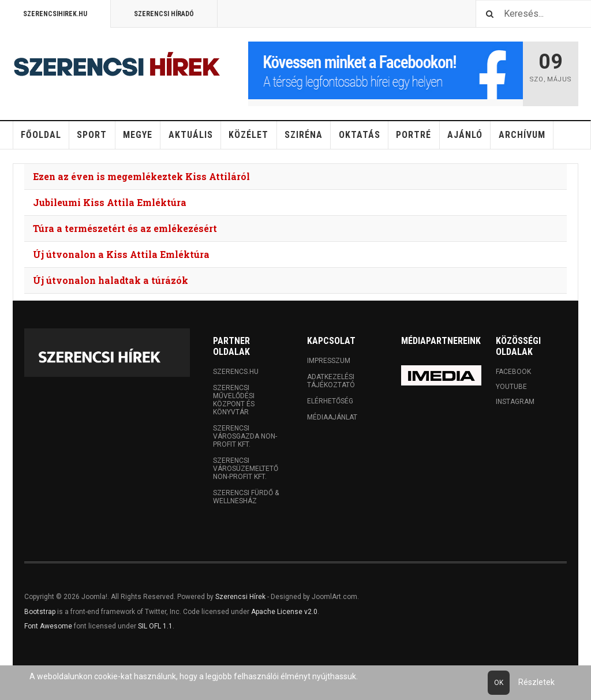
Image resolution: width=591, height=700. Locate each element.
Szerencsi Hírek (240, 597)
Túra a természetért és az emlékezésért (125, 228)
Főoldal (41, 135)
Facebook (513, 372)
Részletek (536, 682)
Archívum (522, 135)
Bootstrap (40, 612)
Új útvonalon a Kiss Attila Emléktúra (121, 254)
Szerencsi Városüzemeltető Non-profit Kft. (246, 469)
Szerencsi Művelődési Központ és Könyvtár (234, 400)
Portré (414, 135)
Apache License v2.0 (284, 612)
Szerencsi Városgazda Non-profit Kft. (245, 436)
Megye (138, 135)
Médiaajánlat (332, 417)
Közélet (248, 135)
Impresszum (329, 361)
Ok (499, 683)
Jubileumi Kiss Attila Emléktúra (110, 202)
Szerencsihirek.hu (55, 14)
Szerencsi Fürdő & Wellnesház (246, 497)
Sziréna (304, 135)
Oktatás (360, 135)
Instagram (515, 402)
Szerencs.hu (236, 372)
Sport (92, 135)
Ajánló (465, 135)
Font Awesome (48, 626)
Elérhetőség (330, 401)
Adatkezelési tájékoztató (331, 381)
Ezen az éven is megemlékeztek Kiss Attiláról (141, 176)
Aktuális (191, 135)
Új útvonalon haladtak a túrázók (111, 280)
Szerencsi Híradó (164, 14)
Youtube (511, 387)
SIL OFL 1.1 (155, 626)
